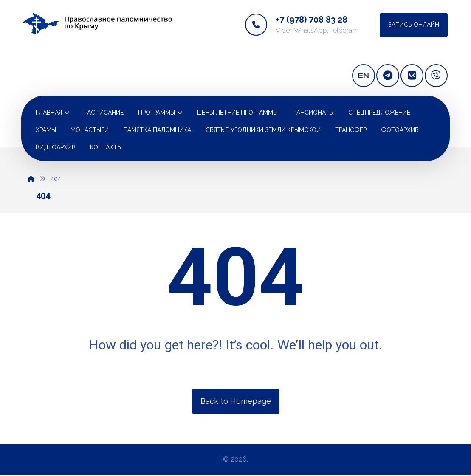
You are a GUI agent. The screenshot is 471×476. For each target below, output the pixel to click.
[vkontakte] (412, 76)
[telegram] (388, 76)
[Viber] (436, 76)
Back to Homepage (236, 401)
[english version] (364, 76)
